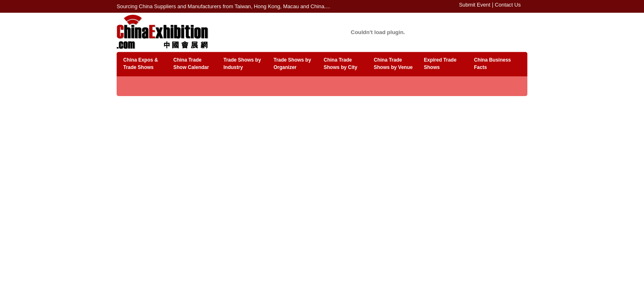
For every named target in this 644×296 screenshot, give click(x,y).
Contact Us (508, 5)
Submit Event (475, 5)
